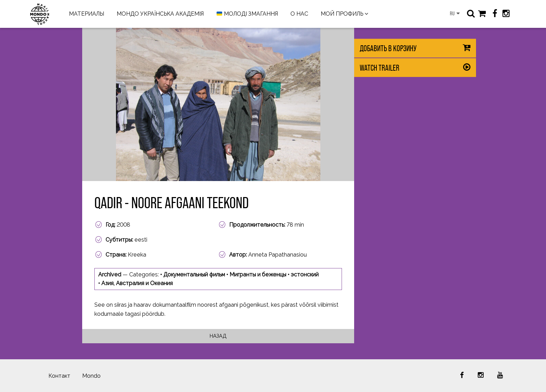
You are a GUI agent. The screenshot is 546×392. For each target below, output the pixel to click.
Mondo (91, 376)
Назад (218, 336)
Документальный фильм (194, 275)
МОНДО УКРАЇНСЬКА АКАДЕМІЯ (160, 14)
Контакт (59, 376)
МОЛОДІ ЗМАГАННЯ (247, 14)
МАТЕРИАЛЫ (87, 14)
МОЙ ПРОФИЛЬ (342, 14)
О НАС (299, 14)
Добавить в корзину (388, 48)
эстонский (305, 275)
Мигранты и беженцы (258, 275)
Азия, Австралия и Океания (137, 283)
